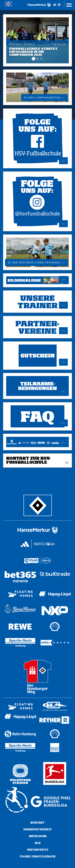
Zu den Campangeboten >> (44, 98)
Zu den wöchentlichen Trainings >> (36, 263)
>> (63, 161)
